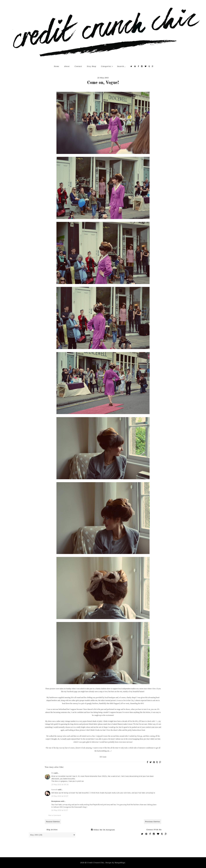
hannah (54, 790)
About (67, 66)
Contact (78, 66)
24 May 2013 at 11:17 (60, 810)
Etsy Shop (92, 66)
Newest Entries (53, 822)
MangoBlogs (120, 863)
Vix (156, 721)
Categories (107, 66)
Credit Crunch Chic (96, 863)
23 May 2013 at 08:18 (60, 784)
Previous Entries (153, 822)
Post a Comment (55, 815)
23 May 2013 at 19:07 (60, 796)
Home (57, 66)
